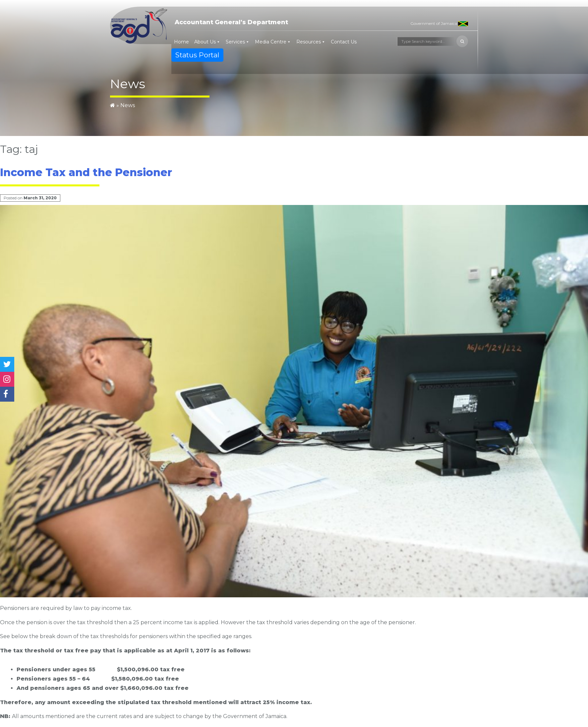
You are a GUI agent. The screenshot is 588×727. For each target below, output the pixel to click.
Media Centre (271, 42)
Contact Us (344, 42)
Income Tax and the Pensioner (86, 172)
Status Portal (197, 55)
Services (235, 42)
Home (181, 42)
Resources (309, 42)
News (128, 105)
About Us (205, 42)
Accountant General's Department (231, 22)
